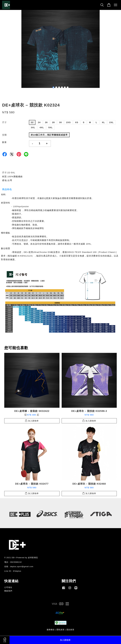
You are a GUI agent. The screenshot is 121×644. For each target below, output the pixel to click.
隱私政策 (61, 630)
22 (32, 122)
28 (53, 122)
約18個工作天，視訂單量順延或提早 (49, 135)
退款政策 (70, 630)
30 (60, 122)
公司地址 (8, 587)
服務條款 (51, 630)
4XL (42, 127)
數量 (4, 142)
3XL (33, 127)
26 (46, 122)
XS (77, 122)
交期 (4, 135)
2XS (68, 122)
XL (103, 122)
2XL (112, 122)
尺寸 (4, 122)
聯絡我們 (8, 591)
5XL (51, 127)
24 (39, 122)
